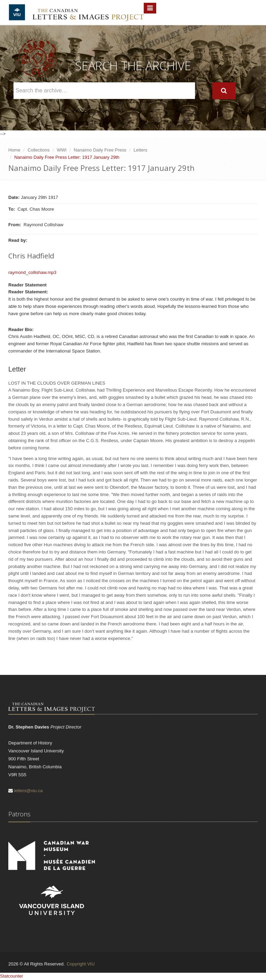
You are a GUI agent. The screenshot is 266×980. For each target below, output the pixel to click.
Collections (39, 150)
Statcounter (12, 976)
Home (14, 150)
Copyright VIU (81, 964)
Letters (141, 150)
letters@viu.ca (29, 791)
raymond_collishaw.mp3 (32, 272)
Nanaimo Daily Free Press (100, 150)
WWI (62, 150)
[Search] (224, 91)
